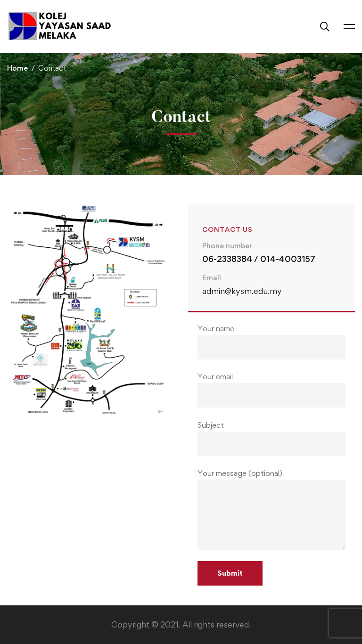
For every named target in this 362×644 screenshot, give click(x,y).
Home (17, 68)
